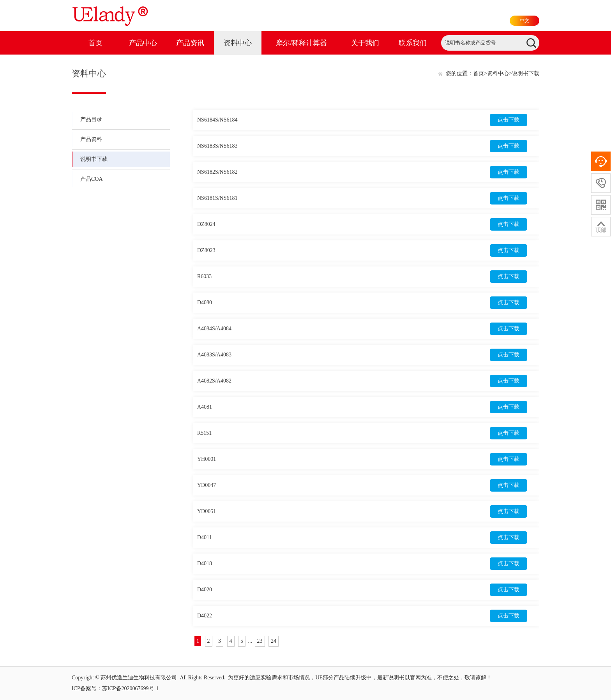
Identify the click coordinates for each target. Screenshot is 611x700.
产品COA (92, 179)
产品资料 (91, 139)
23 (260, 641)
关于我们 (365, 43)
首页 (95, 43)
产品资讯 (190, 43)
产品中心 (143, 43)
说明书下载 (94, 159)
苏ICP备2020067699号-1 (130, 689)
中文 (524, 21)
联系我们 (413, 43)
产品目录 (91, 119)
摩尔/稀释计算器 (301, 43)
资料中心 (238, 43)
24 (274, 641)
